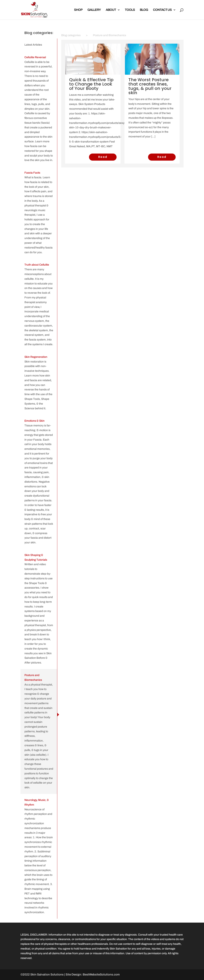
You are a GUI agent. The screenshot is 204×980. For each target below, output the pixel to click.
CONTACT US (162, 10)
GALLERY (94, 10)
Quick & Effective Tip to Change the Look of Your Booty (91, 84)
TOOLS (130, 10)
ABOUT (111, 10)
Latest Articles (33, 45)
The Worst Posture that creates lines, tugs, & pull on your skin (150, 86)
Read (103, 157)
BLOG (144, 10)
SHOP (78, 10)
